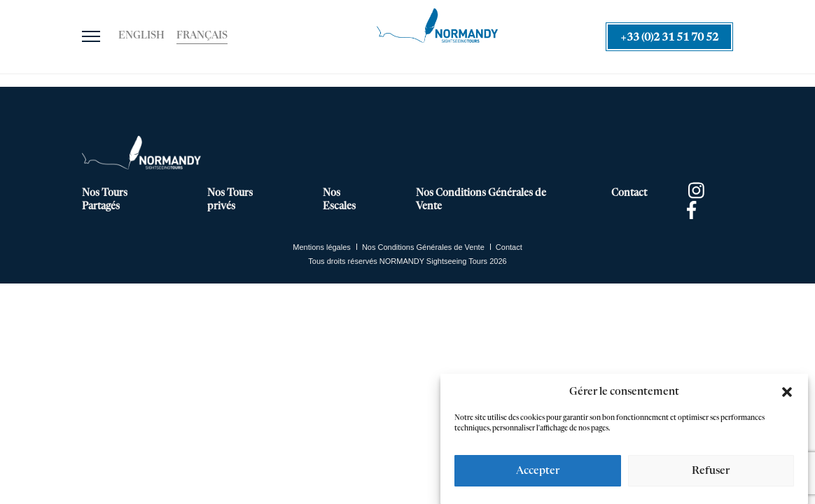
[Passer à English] (141, 36)
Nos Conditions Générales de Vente (481, 200)
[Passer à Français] (202, 36)
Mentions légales (322, 247)
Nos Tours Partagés (105, 200)
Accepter (538, 471)
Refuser (711, 471)
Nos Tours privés (230, 200)
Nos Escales (339, 200)
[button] (787, 392)
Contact (629, 193)
